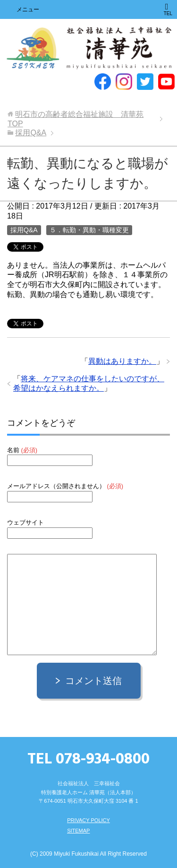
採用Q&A (24, 230)
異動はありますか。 (122, 361)
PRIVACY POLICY (88, 820)
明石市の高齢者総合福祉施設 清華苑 (89, 48)
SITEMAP (78, 831)
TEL (168, 9)
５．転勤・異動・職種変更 (89, 230)
